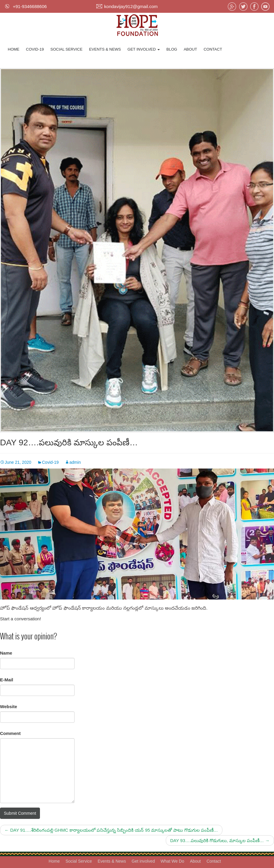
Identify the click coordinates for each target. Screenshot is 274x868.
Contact (213, 49)
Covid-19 (35, 49)
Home (14, 49)
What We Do (172, 861)
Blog (172, 49)
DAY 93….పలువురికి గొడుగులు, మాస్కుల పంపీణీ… (220, 840)
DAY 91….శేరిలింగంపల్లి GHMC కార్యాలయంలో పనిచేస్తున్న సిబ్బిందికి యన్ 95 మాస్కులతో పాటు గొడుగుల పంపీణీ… (111, 830)
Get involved (144, 49)
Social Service (66, 49)
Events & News (105, 49)
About (190, 49)
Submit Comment (20, 813)
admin (75, 462)
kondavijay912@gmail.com (131, 6)
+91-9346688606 (30, 6)
